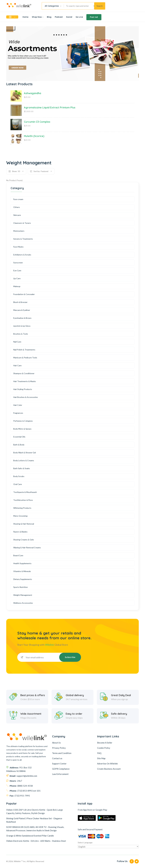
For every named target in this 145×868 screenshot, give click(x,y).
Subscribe (70, 657)
